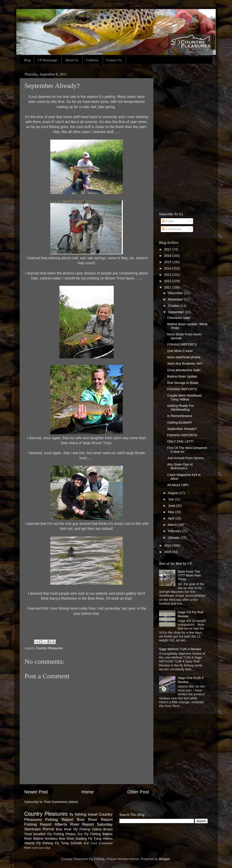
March (173, 525)
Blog (27, 60)
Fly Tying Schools (68, 843)
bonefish (39, 834)
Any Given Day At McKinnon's (180, 466)
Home (88, 792)
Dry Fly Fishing (89, 834)
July (172, 499)
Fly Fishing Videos (88, 829)
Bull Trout (91, 843)
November (176, 299)
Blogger (165, 859)
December (176, 293)
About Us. (72, 60)
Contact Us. (114, 60)
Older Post (138, 792)
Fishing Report (38, 824)
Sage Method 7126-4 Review (180, 649)
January (174, 538)
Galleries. (93, 60)
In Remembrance (180, 416)
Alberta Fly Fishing (39, 843)
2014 (168, 268)
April (172, 518)
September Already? (182, 429)
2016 (168, 256)
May (172, 512)
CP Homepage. (48, 60)
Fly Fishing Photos (62, 834)
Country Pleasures (49, 648)
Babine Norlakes (45, 839)
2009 (168, 552)
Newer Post (36, 792)
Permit (48, 829)
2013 (168, 275)
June (172, 506)
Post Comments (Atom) (61, 802)
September (176, 312)
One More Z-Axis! (180, 351)
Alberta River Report (74, 824)
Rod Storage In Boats (183, 383)
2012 (168, 281)
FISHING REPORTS (182, 344)
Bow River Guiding (73, 839)
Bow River (64, 829)
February (175, 531)
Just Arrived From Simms (185, 458)
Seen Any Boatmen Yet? (185, 364)
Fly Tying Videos (100, 839)
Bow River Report (95, 820)
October (174, 306)
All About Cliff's (178, 485)
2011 (168, 287)
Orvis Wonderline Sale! (184, 370)
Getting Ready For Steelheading (181, 408)
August (174, 493)
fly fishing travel (83, 814)
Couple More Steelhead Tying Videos (184, 397)
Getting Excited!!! (180, 422)
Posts (168, 221)
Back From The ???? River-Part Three (189, 576)
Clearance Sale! (179, 318)
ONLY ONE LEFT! (180, 441)
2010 (168, 546)
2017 (168, 249)
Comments (172, 229)
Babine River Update (182, 376)
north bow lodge (41, 848)
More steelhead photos (184, 357)
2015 (168, 262)
